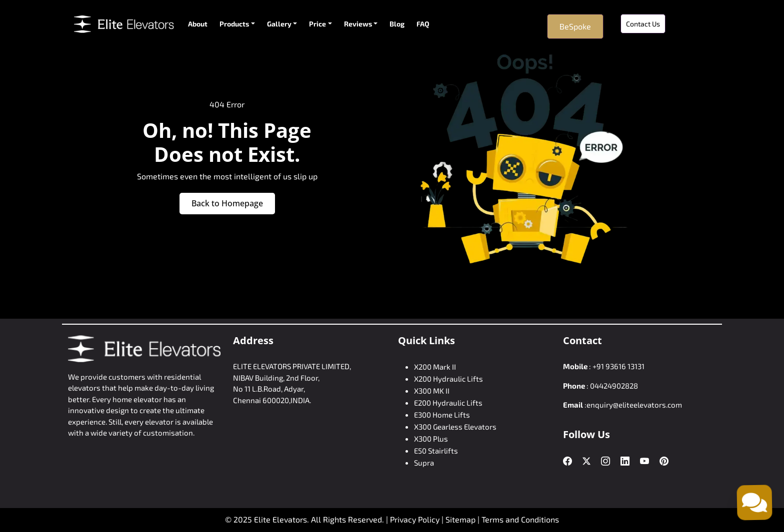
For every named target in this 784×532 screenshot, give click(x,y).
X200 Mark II (435, 367)
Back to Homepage (227, 203)
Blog (397, 24)
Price (317, 24)
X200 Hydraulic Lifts (448, 379)
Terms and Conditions (520, 519)
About (198, 24)
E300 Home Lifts (442, 415)
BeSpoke (575, 26)
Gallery (279, 24)
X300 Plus (431, 439)
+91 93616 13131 (618, 366)
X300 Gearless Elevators (455, 427)
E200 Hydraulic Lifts (448, 403)
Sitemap (461, 519)
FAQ (423, 24)
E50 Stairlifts (436, 451)
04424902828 (614, 386)
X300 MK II (432, 391)
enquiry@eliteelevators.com (634, 405)
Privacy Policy (415, 519)
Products (234, 24)
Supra (424, 463)
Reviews (358, 24)
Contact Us (643, 24)
